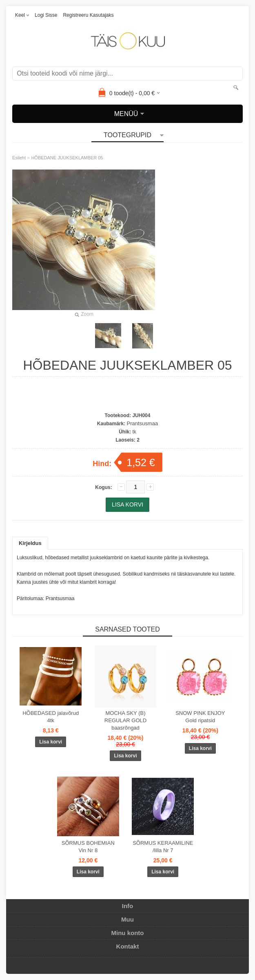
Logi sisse (46, 15)
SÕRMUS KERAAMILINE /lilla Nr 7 (163, 847)
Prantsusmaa (143, 423)
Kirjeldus (30, 543)
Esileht (19, 158)
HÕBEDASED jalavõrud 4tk (51, 717)
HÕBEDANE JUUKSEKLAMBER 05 (67, 158)
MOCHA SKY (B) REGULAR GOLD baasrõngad (125, 720)
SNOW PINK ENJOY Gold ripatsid (200, 717)
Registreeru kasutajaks (88, 15)
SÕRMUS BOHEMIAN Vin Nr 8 (88, 847)
